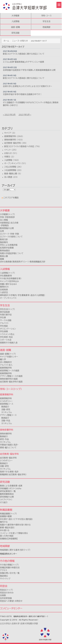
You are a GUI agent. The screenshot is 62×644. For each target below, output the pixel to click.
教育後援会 (5, 251)
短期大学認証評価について (12, 253)
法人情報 (4, 220)
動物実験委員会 (7, 494)
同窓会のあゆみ (7, 593)
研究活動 (15, 33)
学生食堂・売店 (6, 337)
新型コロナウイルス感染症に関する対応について (24, 54)
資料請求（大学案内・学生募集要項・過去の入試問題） (23, 295)
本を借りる (5, 530)
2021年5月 (24, 115)
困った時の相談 (7, 536)
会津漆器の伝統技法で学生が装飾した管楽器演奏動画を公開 (29, 70)
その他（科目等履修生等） (11, 278)
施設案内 (4, 242)
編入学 (3, 359)
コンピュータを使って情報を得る (14, 533)
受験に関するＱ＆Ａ (8, 284)
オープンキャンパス (8, 298)
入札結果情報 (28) (13, 170)
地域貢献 (46, 27)
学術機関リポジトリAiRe (11, 488)
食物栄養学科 (6, 434)
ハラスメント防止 (7, 334)
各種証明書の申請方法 (10, 568)
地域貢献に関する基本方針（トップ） (15, 550)
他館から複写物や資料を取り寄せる (15, 525)
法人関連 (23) (11, 177)
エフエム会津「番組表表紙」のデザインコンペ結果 (24, 62)
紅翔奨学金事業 (7, 248)
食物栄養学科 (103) (13, 140)
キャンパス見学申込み (9, 281)
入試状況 (4, 292)
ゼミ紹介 (4, 502)
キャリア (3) (10, 133)
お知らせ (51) (11, 153)
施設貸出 (4, 576)
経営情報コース (7, 404)
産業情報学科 (6, 398)
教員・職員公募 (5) (13, 174)
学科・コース (46, 16)
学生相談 (4, 326)
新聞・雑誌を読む (7, 528)
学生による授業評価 (9, 245)
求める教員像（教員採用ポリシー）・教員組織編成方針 (23, 262)
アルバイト (4, 323)
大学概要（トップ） (7, 214)
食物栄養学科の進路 (9, 379)
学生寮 (3, 317)
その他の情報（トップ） (9, 565)
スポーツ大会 (6, 340)
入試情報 (15, 21)
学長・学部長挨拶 (7, 217)
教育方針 (4, 239)
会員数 (3, 595)
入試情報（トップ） (7, 273)
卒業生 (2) (9, 157)
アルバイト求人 (6, 365)
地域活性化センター (9, 554)
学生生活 (46, 21)
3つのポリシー (6, 401)
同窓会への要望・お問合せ (11, 601)
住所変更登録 (6, 598)
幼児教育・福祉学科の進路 (11, 382)
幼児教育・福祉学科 (8, 458)
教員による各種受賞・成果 (11, 486)
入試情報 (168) (11, 160)
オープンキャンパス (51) (15, 163)
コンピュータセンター (11, 608)
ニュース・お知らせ (20, 41)
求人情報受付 (6, 362)
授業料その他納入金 (9, 343)
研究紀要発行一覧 (8, 491)
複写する (4, 522)
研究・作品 (4, 439)
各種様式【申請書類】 (9, 539)
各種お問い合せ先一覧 (10, 573)
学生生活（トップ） (7, 309)
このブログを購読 (11, 198)
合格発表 (4, 290)
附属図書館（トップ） (8, 514)
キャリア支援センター (9, 357)
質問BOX (4, 287)
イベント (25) (10, 150)
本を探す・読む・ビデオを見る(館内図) (16, 519)
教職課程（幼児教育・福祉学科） (13, 474)
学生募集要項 (6, 276)
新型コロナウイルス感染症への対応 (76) (22, 146)
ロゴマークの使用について (11, 237)
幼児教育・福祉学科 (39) (15, 143)
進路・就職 (15, 27)
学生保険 (4, 331)
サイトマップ (5, 579)
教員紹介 (5, 407)
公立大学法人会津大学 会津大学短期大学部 (19, 624)
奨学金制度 (5, 312)
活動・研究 (5, 409)
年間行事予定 (6, 315)
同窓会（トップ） (6, 590)
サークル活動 (6, 320)
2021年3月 (10, 115)
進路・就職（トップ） (8, 354)
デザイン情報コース (8, 415)
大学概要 (15, 16)
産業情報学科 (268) (14, 136)
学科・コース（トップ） (11, 389)
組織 (2, 259)
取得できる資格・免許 (9, 472)
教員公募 (4, 256)
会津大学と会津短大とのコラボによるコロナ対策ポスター (28, 86)
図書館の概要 (6, 516)
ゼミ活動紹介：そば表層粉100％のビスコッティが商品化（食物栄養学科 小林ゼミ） (31, 104)
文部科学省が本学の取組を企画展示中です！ (22, 94)
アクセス (4, 570)
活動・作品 (5, 421)
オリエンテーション (8, 329)
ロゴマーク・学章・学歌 (9, 234)
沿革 (2, 231)
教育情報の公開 (7, 228)
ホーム (6, 41)
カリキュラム (6, 412)
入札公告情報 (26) (13, 167)
